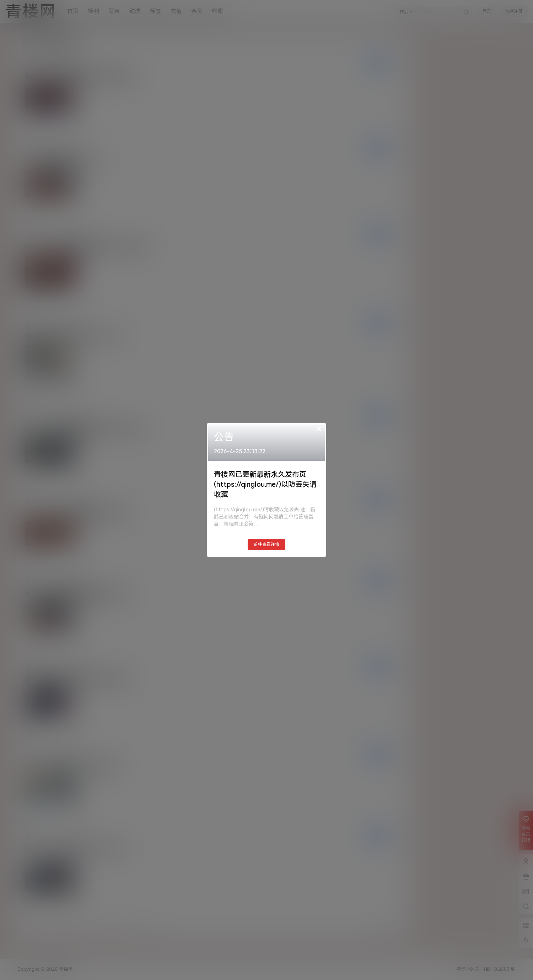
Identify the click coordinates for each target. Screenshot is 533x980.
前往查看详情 (266, 544)
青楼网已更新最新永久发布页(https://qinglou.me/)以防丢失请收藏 (265, 484)
